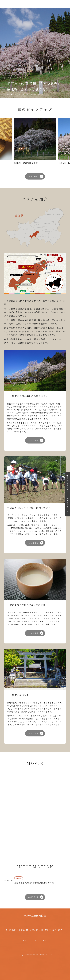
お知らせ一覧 (33, 897)
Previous (7, 53)
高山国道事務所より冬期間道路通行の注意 (34, 883)
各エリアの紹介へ (68, 485)
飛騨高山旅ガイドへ (68, 506)
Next (63, 53)
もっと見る (33, 176)
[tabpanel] (35, 53)
